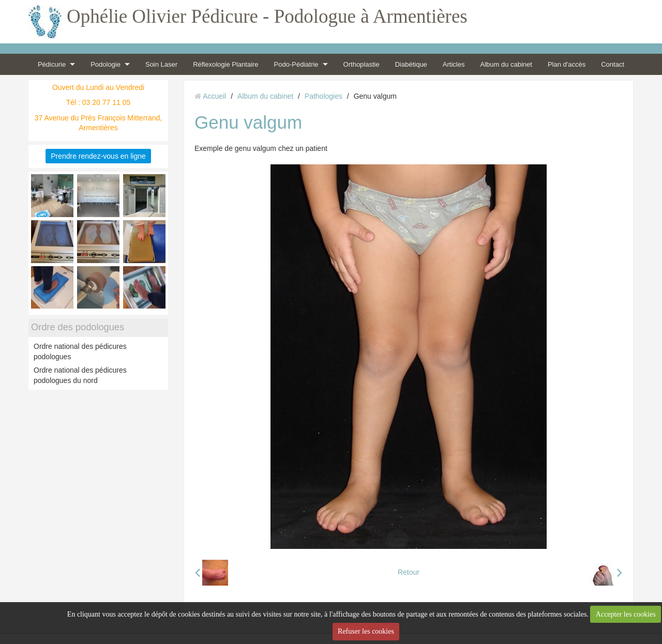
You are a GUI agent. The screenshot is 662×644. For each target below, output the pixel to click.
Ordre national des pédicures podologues (80, 351)
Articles (454, 64)
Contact (613, 64)
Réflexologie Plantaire (225, 64)
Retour (409, 572)
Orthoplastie (362, 64)
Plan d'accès (567, 64)
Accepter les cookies (626, 614)
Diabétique (411, 64)
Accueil (214, 96)
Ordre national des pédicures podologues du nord (80, 375)
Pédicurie (52, 64)
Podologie (106, 64)
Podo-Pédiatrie (296, 64)
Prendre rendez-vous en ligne (98, 156)
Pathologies (324, 96)
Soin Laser (161, 64)
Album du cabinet (506, 64)
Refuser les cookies (366, 631)
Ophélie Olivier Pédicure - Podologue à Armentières (267, 16)
